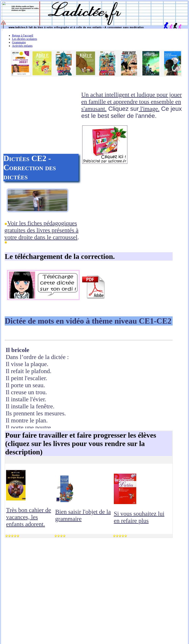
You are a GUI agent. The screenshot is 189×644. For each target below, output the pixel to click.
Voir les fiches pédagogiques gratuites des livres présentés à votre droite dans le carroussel (41, 230)
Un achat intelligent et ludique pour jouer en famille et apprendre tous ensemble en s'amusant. (132, 102)
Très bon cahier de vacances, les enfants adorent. (29, 517)
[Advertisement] (42, 122)
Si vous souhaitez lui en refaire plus (139, 517)
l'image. (149, 109)
